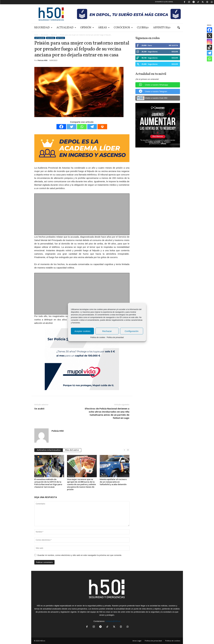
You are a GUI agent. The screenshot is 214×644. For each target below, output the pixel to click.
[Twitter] (72, 127)
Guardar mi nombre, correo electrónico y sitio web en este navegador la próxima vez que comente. (80, 555)
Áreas (104, 28)
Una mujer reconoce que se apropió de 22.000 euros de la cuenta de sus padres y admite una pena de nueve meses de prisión (81, 484)
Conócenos (123, 28)
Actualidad (66, 28)
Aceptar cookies (82, 331)
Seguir (175, 52)
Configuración (132, 331)
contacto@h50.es (113, 621)
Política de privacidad (115, 337)
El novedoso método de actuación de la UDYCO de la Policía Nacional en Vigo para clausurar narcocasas (48, 483)
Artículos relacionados (49, 450)
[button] (178, 28)
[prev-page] (124, 450)
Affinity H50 (162, 28)
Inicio (36, 35)
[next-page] (128, 450)
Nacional (54, 35)
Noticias (60, 38)
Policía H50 (42, 60)
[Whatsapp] (82, 127)
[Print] (102, 127)
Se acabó (39, 409)
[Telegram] (92, 127)
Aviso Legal (137, 641)
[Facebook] (61, 127)
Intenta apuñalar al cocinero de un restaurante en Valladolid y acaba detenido (113, 482)
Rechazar (107, 331)
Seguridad (43, 28)
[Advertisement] (82, 214)
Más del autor (72, 450)
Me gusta (173, 45)
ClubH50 (143, 28)
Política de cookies (98, 337)
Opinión (87, 28)
